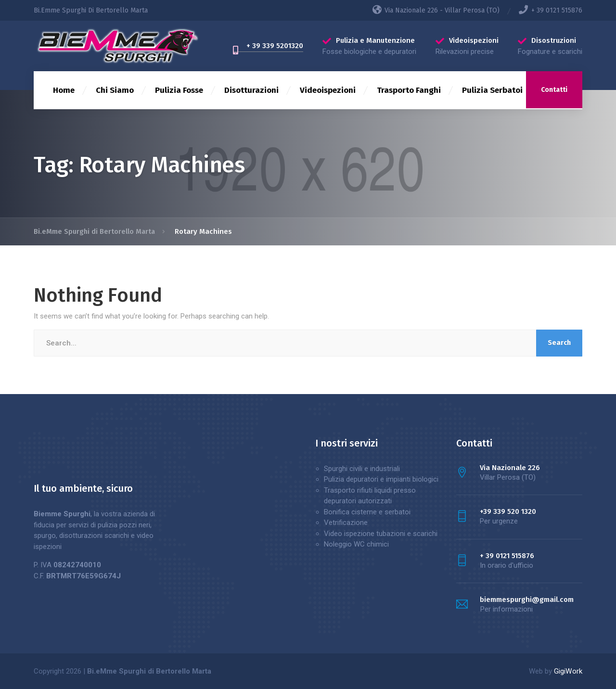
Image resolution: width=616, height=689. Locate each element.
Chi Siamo (115, 90)
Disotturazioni (251, 90)
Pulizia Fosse (179, 90)
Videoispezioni (328, 90)
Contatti (554, 90)
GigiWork (568, 671)
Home (64, 90)
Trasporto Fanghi (409, 90)
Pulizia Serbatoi (492, 90)
